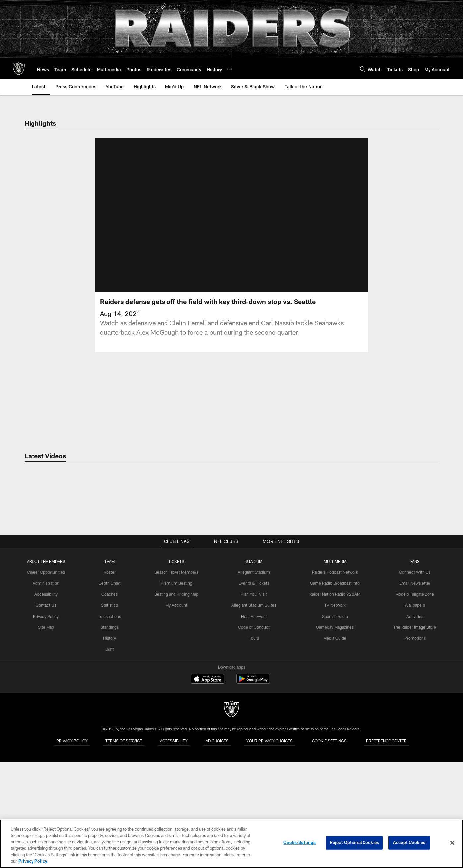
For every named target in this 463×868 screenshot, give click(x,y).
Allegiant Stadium (254, 681)
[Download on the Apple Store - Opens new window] (208, 788)
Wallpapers (413, 713)
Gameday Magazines (334, 735)
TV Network (334, 713)
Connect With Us (413, 681)
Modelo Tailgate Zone (413, 702)
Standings (111, 735)
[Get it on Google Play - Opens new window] (253, 791)
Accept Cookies (409, 843)
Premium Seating (177, 691)
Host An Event (254, 724)
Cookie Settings (299, 843)
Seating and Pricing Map (178, 702)
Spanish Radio (334, 724)
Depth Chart (111, 691)
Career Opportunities (48, 681)
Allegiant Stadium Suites (255, 713)
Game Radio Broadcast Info (334, 691)
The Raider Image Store (413, 735)
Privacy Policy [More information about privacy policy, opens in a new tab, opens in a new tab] (33, 861)
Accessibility (48, 702)
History (111, 746)
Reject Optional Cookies (354, 843)
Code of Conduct (255, 735)
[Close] (452, 843)
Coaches (111, 702)
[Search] (363, 69)
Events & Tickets (255, 691)
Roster (111, 681)
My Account (177, 713)
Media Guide (334, 746)
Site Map (48, 735)
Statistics (111, 713)
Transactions (111, 724)
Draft (111, 757)
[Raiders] (231, 818)
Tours (254, 746)
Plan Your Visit (255, 702)
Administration (48, 691)
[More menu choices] (230, 69)
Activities (413, 724)
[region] (231, 844)
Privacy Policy (48, 724)
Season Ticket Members (177, 681)
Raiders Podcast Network (334, 681)
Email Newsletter (413, 691)
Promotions (413, 746)
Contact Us (48, 713)
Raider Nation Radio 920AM (334, 702)
